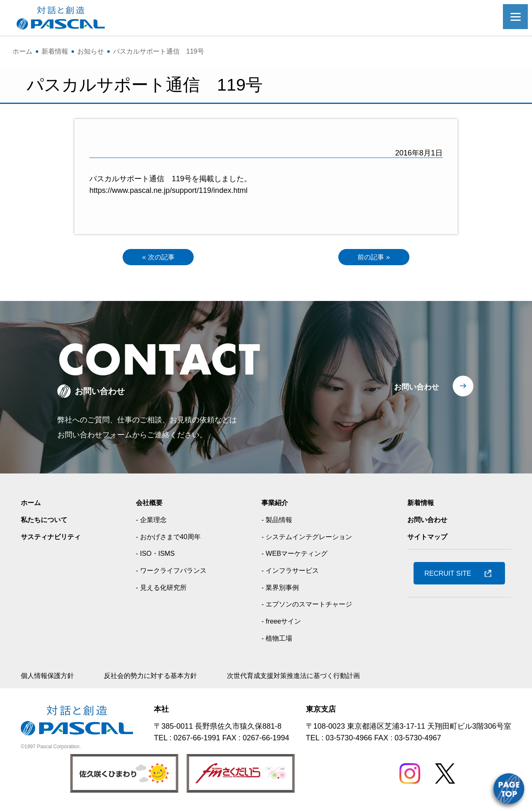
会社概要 (149, 505)
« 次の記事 (158, 258)
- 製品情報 (277, 521)
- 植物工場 (277, 640)
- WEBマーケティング (296, 555)
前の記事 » (374, 258)
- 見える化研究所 (163, 589)
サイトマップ (430, 538)
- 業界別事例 (280, 589)
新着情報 (422, 505)
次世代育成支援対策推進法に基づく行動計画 (320, 678)
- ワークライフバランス (174, 572)
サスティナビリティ (54, 538)
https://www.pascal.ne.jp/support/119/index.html (168, 190)
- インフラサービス (292, 572)
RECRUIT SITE (452, 575)
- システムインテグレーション (310, 538)
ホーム (32, 505)
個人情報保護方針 (51, 678)
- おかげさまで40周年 (171, 538)
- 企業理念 (151, 521)
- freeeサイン (281, 623)
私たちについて (47, 521)
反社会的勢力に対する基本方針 (163, 678)
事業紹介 (274, 505)
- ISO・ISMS (156, 555)
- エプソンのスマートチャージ (310, 606)
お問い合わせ (416, 389)
